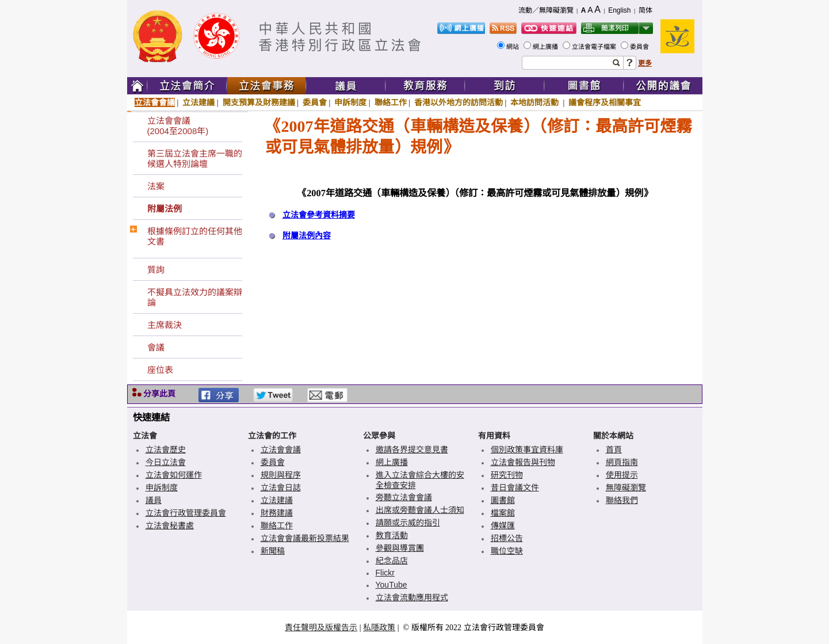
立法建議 (198, 102)
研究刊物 (507, 475)
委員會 (640, 47)
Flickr (385, 573)
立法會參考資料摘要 (319, 215)
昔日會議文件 (515, 487)
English (619, 10)
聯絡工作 (391, 102)
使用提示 (622, 475)
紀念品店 (392, 561)
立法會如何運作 (174, 475)
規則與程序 (281, 475)
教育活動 (392, 535)
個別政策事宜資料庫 (527, 449)
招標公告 (507, 538)
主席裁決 (165, 325)
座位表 (160, 370)
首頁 (614, 449)
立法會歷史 (166, 449)
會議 (156, 347)
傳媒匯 (503, 525)
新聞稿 (273, 551)
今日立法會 (166, 462)
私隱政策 (379, 627)
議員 (154, 500)
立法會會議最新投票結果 (305, 538)
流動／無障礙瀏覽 (546, 10)
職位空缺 (507, 551)
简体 (645, 10)
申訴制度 (350, 102)
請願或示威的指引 (408, 523)
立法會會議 (155, 102)
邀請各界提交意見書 (412, 449)
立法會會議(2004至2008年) (178, 126)
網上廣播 (546, 47)
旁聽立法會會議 (404, 497)
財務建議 (277, 513)
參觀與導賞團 (400, 548)
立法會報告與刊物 (523, 462)
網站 (513, 47)
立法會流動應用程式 (412, 597)
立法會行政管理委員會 (186, 513)
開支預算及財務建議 (259, 102)
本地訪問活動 (536, 102)
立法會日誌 (281, 487)
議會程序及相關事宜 (605, 102)
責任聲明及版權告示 (321, 627)
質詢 (156, 270)
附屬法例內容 (307, 236)
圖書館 (503, 500)
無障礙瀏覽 (626, 487)
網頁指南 (622, 462)
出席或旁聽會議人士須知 (420, 510)
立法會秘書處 (170, 525)
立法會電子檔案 (595, 47)
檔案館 (503, 513)
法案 (156, 186)
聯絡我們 (622, 500)
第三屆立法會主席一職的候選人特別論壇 (195, 159)
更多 (645, 63)
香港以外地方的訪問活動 (459, 102)
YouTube (391, 585)
